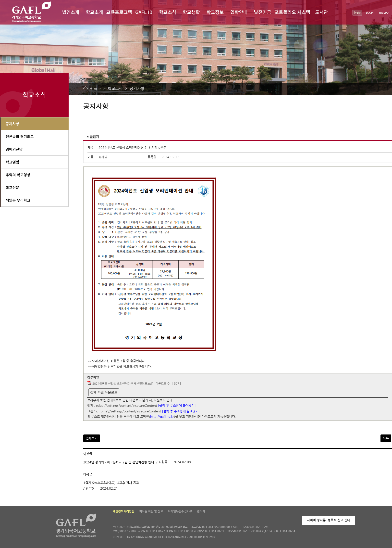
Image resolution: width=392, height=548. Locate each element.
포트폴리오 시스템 (292, 12)
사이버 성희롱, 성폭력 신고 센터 (329, 520)
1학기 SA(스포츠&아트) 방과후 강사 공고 (111, 483)
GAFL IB (144, 12)
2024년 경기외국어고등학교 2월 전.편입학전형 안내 (119, 462)
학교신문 (12, 187)
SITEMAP (384, 13)
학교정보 (215, 12)
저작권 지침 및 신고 (151, 511)
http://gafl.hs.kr (162, 417)
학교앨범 (12, 162)
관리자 (201, 511)
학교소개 (94, 12)
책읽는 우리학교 (18, 200)
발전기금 (263, 12)
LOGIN (370, 13)
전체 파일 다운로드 (104, 392)
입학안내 (239, 12)
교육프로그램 (119, 12)
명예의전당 (14, 149)
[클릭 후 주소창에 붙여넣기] (177, 406)
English (357, 13)
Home (95, 89)
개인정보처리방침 (123, 511)
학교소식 (168, 12)
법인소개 (71, 12)
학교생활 (191, 12)
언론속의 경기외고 (20, 136)
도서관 (321, 12)
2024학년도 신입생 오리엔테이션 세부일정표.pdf (122, 384)
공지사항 (137, 89)
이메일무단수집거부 (180, 511)
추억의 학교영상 (18, 175)
